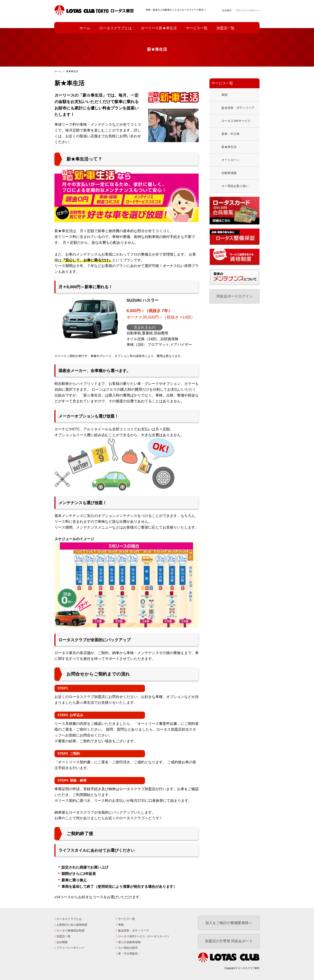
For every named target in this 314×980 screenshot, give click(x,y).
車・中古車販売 (128, 954)
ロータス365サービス (236, 121)
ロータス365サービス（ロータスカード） (144, 936)
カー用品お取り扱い (235, 186)
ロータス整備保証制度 (70, 930)
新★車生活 (229, 147)
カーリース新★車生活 (159, 28)
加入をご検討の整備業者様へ (229, 923)
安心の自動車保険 (129, 942)
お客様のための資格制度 (72, 925)
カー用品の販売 (128, 948)
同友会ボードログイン (234, 296)
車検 (224, 95)
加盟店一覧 (225, 28)
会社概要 (62, 942)
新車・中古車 (230, 134)
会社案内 (227, 10)
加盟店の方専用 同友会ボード (229, 941)
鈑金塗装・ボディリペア (238, 108)
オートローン (230, 160)
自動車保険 (229, 173)
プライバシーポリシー (248, 10)
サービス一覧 (197, 28)
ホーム (85, 28)
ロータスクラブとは (116, 28)
